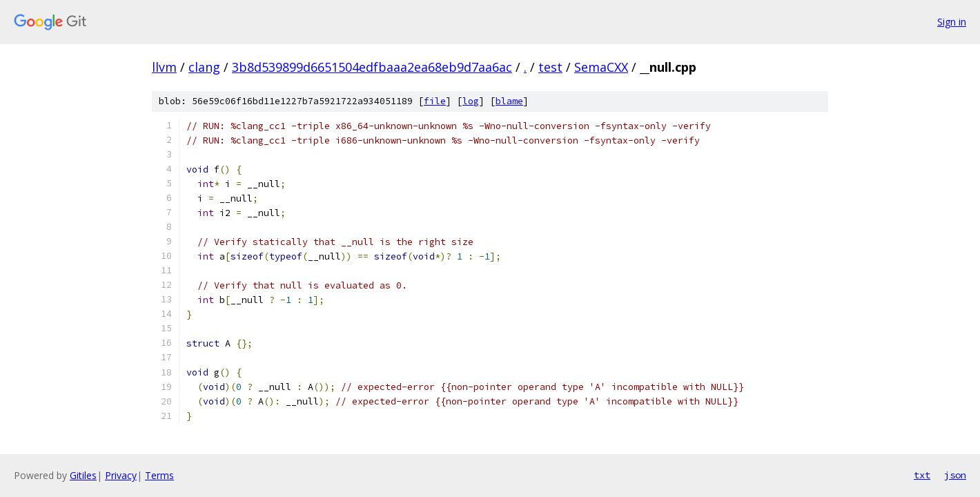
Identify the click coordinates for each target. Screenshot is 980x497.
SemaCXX (601, 67)
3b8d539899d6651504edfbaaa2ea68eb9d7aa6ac (372, 67)
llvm (164, 67)
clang (204, 67)
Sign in (952, 22)
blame (509, 101)
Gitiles (83, 475)
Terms (159, 475)
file (435, 101)
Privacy (121, 475)
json (955, 475)
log (471, 101)
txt (922, 475)
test (550, 67)
